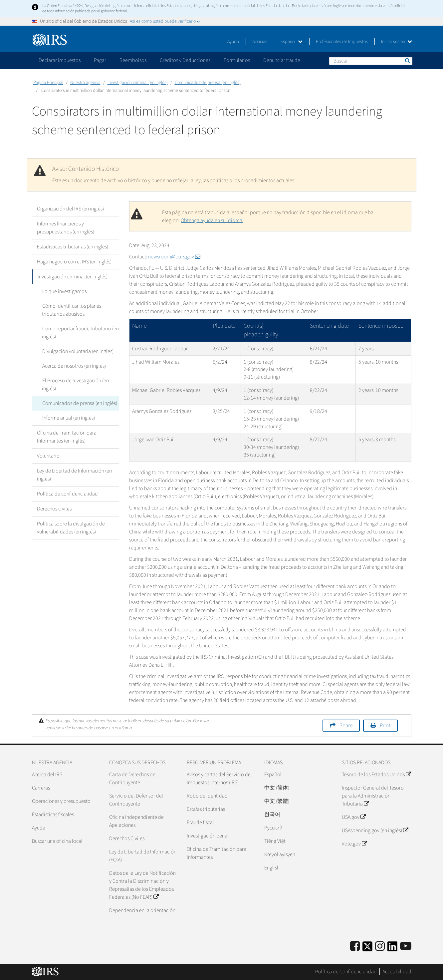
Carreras (41, 788)
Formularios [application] (237, 60)
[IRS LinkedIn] (392, 949)
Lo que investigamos (64, 291)
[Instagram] (380, 947)
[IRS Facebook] (355, 947)
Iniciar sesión (397, 42)
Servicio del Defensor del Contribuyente (136, 800)
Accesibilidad (397, 972)
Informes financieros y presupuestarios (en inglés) (66, 228)
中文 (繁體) (277, 801)
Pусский (273, 828)
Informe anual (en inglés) (68, 418)
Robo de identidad (207, 796)
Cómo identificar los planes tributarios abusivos (71, 310)
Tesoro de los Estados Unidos (376, 775)
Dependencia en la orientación (142, 910)
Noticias (260, 42)
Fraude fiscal (200, 822)
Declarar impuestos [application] (60, 60)
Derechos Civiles (127, 838)
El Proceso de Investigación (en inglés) (75, 385)
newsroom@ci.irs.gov (174, 257)
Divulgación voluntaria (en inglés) (78, 351)
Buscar (407, 61)
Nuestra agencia (85, 83)
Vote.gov (354, 844)
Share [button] (346, 726)
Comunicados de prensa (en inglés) (208, 83)
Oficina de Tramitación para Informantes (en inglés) (67, 437)
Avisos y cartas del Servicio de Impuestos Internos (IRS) (219, 779)
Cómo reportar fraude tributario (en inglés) (80, 333)
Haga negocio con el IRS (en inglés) (74, 262)
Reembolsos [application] (133, 60)
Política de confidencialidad (67, 494)
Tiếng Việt (275, 841)
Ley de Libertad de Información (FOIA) (143, 856)
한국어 (272, 815)
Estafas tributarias (206, 809)
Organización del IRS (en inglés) (70, 209)
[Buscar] (371, 61)
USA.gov (354, 817)
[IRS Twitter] (367, 949)
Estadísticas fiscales (53, 815)
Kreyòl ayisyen (280, 854)
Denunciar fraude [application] (282, 60)
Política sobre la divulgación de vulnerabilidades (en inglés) (71, 528)
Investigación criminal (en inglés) (138, 83)
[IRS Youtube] (406, 947)
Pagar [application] (100, 60)
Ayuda (233, 42)
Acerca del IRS (47, 775)
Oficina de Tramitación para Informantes (217, 853)
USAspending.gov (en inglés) (375, 830)
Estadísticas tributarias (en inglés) (73, 247)
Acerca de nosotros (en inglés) (74, 366)
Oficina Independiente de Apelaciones (136, 821)
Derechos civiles (54, 509)
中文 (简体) (277, 788)
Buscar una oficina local (57, 841)
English (272, 868)
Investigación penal (208, 836)
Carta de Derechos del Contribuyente (133, 779)
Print (385, 726)
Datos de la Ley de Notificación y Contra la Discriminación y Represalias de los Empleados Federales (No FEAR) (142, 885)
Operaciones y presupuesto (61, 801)
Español (292, 42)
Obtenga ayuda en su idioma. (212, 220)
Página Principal (48, 83)
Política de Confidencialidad (346, 972)
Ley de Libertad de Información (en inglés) (74, 475)
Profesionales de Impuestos (342, 42)
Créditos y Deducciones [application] (185, 60)
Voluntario (48, 456)
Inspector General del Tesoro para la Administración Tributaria (373, 796)
